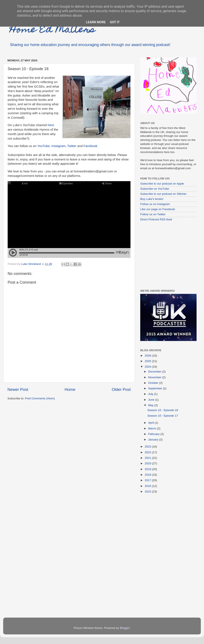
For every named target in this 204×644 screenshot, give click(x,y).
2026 (148, 356)
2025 (148, 361)
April (151, 423)
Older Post (121, 389)
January (154, 440)
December (155, 372)
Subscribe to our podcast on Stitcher (163, 194)
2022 (148, 452)
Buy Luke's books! (152, 199)
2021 (148, 458)
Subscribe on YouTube (155, 189)
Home (70, 389)
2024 (148, 367)
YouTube (43, 146)
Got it (115, 22)
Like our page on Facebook (158, 209)
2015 (148, 492)
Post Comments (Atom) (40, 398)
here (51, 125)
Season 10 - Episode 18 (163, 410)
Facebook (90, 146)
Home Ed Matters (52, 30)
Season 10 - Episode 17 (163, 416)
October (154, 383)
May (151, 405)
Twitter (72, 146)
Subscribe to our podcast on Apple (162, 184)
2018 (148, 475)
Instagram (58, 146)
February (154, 434)
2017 (148, 480)
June (152, 400)
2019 (148, 469)
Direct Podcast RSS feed (156, 219)
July (151, 394)
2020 (148, 463)
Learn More (96, 22)
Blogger (125, 628)
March (152, 428)
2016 (148, 486)
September (156, 388)
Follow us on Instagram (155, 204)
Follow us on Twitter (153, 214)
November (155, 377)
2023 (148, 447)
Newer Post (18, 389)
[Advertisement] (167, 255)
